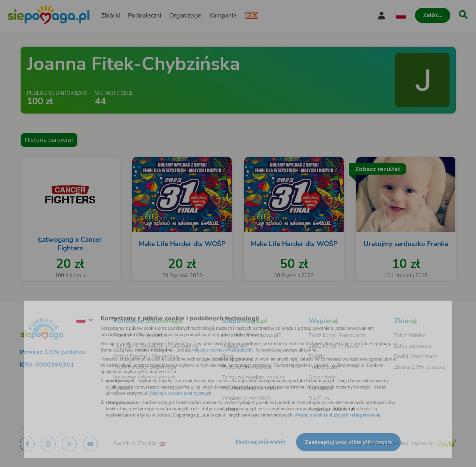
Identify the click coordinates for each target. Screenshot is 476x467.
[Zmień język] (67, 313)
